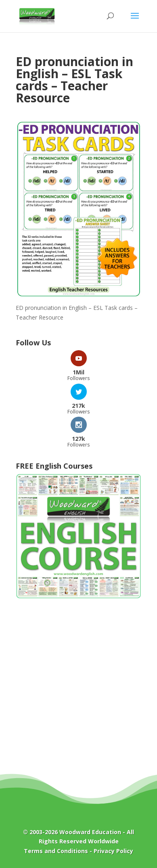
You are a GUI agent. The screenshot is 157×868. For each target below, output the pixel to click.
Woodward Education (90, 832)
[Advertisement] (78, 692)
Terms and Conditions (56, 851)
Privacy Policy (113, 851)
